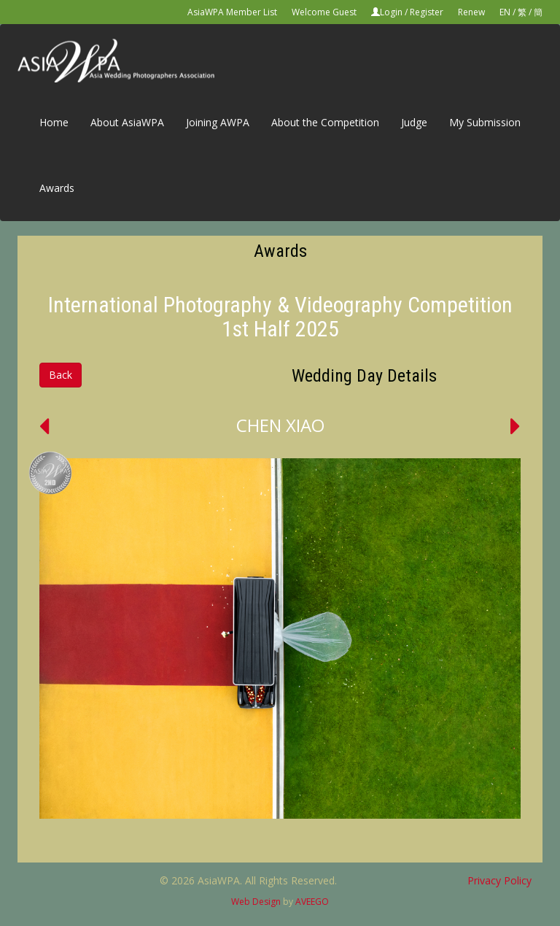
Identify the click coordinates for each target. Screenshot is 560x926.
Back (61, 375)
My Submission (485, 122)
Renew (471, 12)
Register (427, 12)
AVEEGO (312, 902)
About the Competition (325, 122)
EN (505, 12)
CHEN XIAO (280, 425)
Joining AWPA (218, 122)
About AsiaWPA (127, 122)
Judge (414, 122)
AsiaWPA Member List (232, 12)
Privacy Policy (499, 880)
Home (54, 122)
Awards (57, 188)
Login (391, 12)
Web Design (256, 902)
